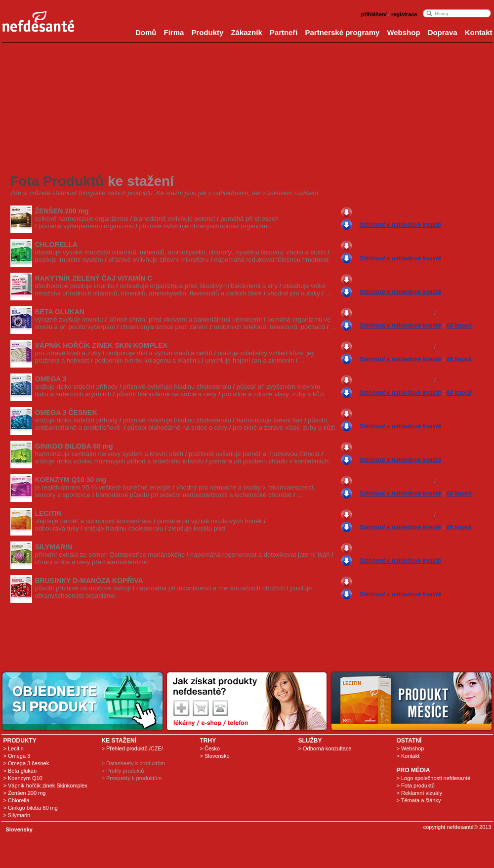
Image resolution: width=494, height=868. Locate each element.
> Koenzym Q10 (23, 778)
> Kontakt (408, 756)
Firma (174, 32)
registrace (404, 14)
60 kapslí (450, 313)
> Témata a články (419, 800)
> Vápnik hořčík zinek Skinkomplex (45, 785)
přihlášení (374, 14)
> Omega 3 (17, 756)
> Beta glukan (20, 771)
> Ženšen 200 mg (25, 793)
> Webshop (411, 748)
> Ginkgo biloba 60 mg (31, 808)
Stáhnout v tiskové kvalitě (396, 212)
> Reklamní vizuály (420, 793)
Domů (146, 32)
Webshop (403, 32)
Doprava (443, 32)
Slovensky (19, 829)
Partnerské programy (342, 32)
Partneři (284, 32)
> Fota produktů (416, 785)
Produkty (207, 32)
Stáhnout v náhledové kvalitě (400, 225)
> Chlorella (17, 800)
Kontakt (479, 32)
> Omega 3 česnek (26, 763)
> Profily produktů (123, 771)
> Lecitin (14, 748)
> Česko (210, 748)
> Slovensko (215, 756)
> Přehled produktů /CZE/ (132, 748)
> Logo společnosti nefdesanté (434, 778)
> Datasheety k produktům (134, 763)
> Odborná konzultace (325, 748)
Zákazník (246, 32)
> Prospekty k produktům (132, 778)
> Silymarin (17, 815)
